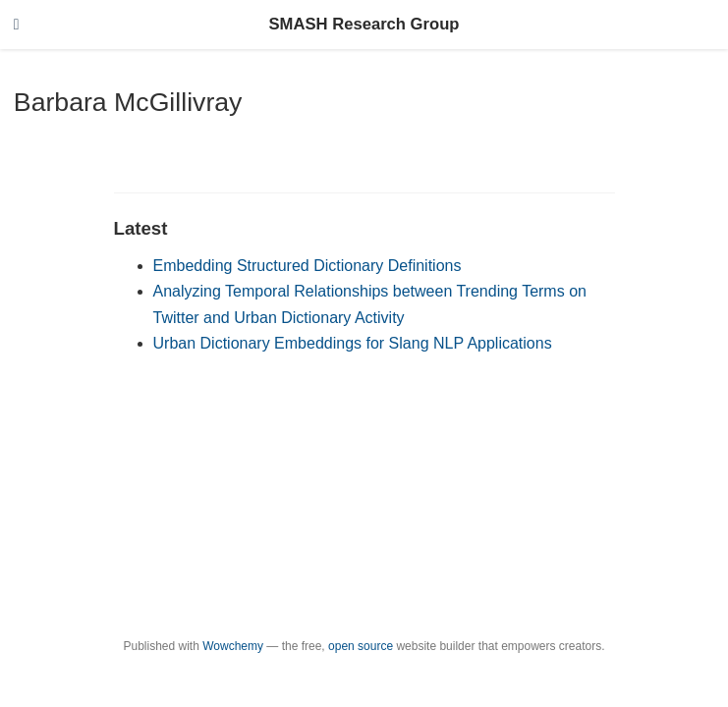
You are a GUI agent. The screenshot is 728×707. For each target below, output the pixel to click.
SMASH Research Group (364, 24)
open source (361, 646)
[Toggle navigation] (17, 25)
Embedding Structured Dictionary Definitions (308, 266)
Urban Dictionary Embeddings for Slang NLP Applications (353, 343)
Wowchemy (233, 646)
